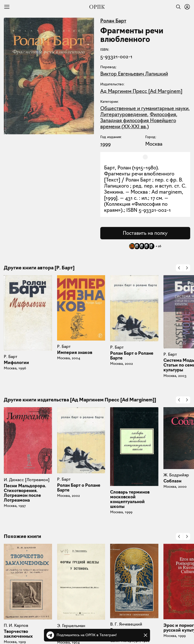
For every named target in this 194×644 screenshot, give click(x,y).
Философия (163, 114)
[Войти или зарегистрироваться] (187, 7)
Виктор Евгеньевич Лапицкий (134, 74)
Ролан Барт (113, 21)
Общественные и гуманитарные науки (144, 108)
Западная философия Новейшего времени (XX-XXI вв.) (138, 123)
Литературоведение (124, 114)
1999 (105, 144)
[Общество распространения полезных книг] (97, 7)
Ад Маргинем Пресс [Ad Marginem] (141, 91)
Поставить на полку (145, 233)
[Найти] (177, 7)
